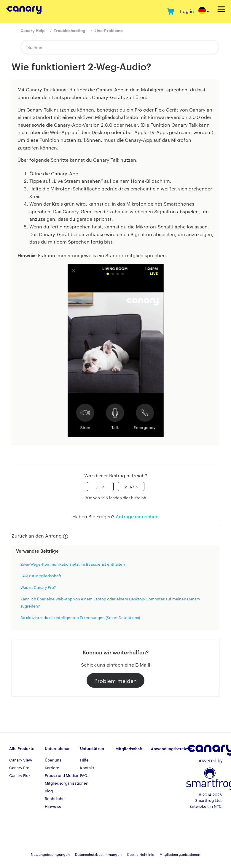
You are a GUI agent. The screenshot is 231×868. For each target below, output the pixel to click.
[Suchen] (120, 47)
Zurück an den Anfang (40, 536)
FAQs (85, 775)
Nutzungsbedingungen (50, 854)
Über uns (53, 760)
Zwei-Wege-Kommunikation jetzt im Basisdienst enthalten (73, 564)
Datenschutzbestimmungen (98, 854)
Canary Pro (19, 767)
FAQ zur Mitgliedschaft (41, 576)
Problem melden (115, 680)
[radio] (100, 487)
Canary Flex (20, 775)
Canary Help (32, 30)
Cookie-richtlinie (141, 854)
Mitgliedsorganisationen (62, 783)
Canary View (21, 760)
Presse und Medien (62, 775)
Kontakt (87, 767)
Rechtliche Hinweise (55, 802)
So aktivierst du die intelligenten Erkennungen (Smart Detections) (80, 617)
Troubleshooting (69, 30)
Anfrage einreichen (137, 516)
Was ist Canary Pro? (38, 587)
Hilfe (84, 760)
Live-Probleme (109, 30)
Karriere (52, 767)
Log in (187, 11)
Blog (49, 791)
